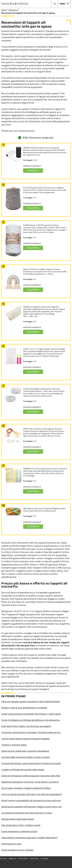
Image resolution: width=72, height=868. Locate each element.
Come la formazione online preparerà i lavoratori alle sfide (31, 776)
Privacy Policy (23, 859)
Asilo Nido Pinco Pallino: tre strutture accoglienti (26, 726)
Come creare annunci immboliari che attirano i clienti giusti (31, 714)
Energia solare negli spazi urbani (18, 819)
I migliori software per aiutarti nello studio (23, 770)
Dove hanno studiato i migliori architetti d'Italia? (26, 788)
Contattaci (45, 859)
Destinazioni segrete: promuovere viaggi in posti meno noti (32, 807)
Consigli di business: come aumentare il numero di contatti (31, 763)
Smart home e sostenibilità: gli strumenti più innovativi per (31, 801)
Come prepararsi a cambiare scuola (19, 832)
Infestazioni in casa (11, 844)
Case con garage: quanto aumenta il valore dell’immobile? (31, 702)
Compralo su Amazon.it (32, 166)
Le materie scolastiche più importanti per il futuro (27, 813)
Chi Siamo (4, 859)
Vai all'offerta (33, 171)
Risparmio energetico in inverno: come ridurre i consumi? (30, 782)
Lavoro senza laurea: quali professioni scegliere (25, 739)
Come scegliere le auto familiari (17, 850)
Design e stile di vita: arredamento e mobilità (24, 708)
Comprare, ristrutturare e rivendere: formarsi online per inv (31, 733)
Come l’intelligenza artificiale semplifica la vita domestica (31, 720)
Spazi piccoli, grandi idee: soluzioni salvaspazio (25, 751)
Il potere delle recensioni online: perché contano (26, 757)
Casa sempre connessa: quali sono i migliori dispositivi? (29, 838)
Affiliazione (13, 859)
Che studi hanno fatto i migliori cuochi (21, 825)
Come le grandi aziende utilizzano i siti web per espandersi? (32, 794)
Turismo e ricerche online (14, 745)
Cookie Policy (34, 859)
